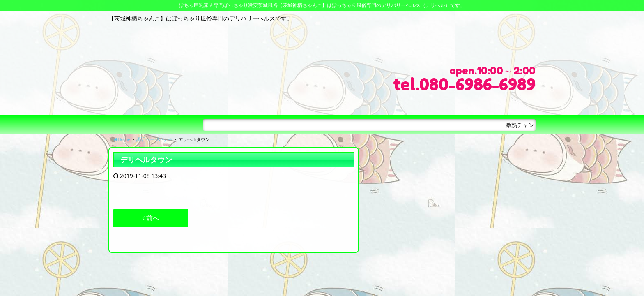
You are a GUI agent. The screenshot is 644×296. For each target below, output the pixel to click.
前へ (151, 218)
